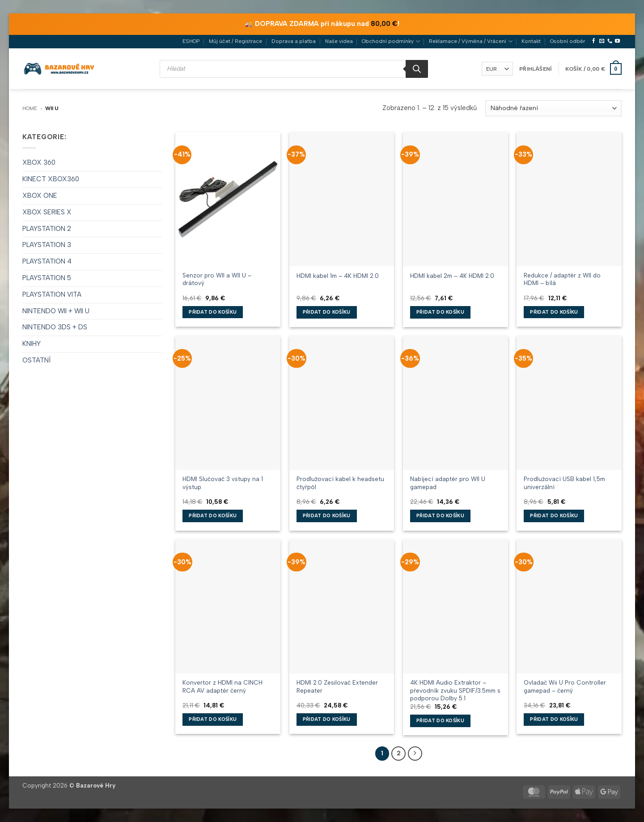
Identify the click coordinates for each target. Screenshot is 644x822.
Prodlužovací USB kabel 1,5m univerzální (564, 483)
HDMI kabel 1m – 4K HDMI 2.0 (338, 276)
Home (30, 108)
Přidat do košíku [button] (213, 312)
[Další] (415, 753)
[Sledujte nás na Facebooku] (594, 41)
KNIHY (32, 344)
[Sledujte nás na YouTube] (617, 41)
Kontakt (531, 41)
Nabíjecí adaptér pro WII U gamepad (448, 483)
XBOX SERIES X (47, 212)
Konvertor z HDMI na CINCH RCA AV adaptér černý (222, 686)
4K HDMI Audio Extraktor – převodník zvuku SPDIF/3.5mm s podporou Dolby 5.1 (455, 690)
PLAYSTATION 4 (47, 261)
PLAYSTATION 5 (47, 278)
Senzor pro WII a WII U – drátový (217, 279)
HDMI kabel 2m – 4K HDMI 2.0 (452, 276)
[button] (536, 69)
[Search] (417, 69)
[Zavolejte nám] (610, 41)
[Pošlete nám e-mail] (602, 41)
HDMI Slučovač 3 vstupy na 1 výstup (223, 483)
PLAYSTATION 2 (47, 229)
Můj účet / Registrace (235, 41)
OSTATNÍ (36, 360)
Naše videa (339, 41)
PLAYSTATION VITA (52, 294)
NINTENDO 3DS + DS (55, 327)
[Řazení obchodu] (553, 108)
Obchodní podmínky (391, 41)
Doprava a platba (294, 41)
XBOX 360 (39, 162)
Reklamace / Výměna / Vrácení (470, 41)
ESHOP (191, 41)
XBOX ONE (40, 196)
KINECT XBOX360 (51, 179)
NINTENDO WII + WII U (56, 311)
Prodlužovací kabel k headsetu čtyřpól (340, 483)
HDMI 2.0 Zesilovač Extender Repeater (337, 686)
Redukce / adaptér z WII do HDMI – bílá (562, 279)
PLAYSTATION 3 (47, 245)
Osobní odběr (568, 41)
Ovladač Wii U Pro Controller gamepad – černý (565, 686)
